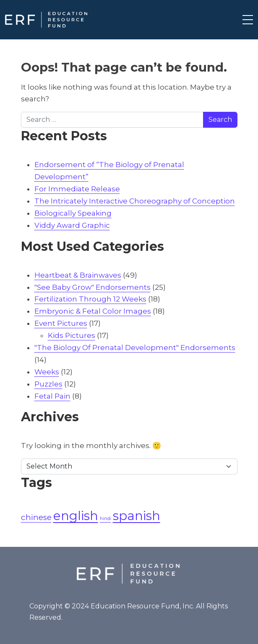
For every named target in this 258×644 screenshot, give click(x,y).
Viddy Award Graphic (72, 225)
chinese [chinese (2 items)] (36, 517)
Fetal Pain (52, 396)
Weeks (47, 372)
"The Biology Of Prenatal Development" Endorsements (135, 348)
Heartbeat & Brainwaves (78, 275)
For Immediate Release (77, 189)
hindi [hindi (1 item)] (106, 519)
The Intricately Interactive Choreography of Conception (135, 201)
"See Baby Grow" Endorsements (93, 287)
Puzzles (48, 384)
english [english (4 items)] (76, 516)
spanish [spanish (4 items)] (137, 516)
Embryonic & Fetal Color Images (93, 311)
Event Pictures (61, 323)
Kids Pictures (72, 335)
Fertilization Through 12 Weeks (90, 299)
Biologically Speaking (73, 213)
